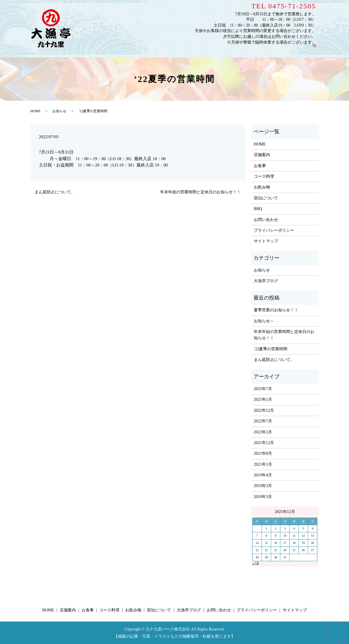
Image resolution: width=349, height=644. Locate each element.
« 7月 (256, 563)
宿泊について (237, 50)
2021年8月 (263, 453)
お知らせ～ (264, 321)
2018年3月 (263, 497)
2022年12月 (264, 410)
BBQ (258, 209)
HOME (128, 50)
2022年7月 (263, 421)
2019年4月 (263, 475)
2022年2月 (263, 432)
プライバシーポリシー (274, 230)
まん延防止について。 (55, 192)
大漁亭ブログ (267, 50)
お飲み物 (212, 50)
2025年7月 (263, 389)
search (317, 50)
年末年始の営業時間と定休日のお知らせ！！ (200, 192)
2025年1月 (263, 399)
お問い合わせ (296, 50)
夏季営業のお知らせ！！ (276, 310)
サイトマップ (266, 241)
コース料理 (189, 50)
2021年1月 (263, 464)
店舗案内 (148, 50)
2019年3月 (263, 486)
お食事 (167, 50)
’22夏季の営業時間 (271, 349)
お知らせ (59, 111)
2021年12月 (264, 443)
